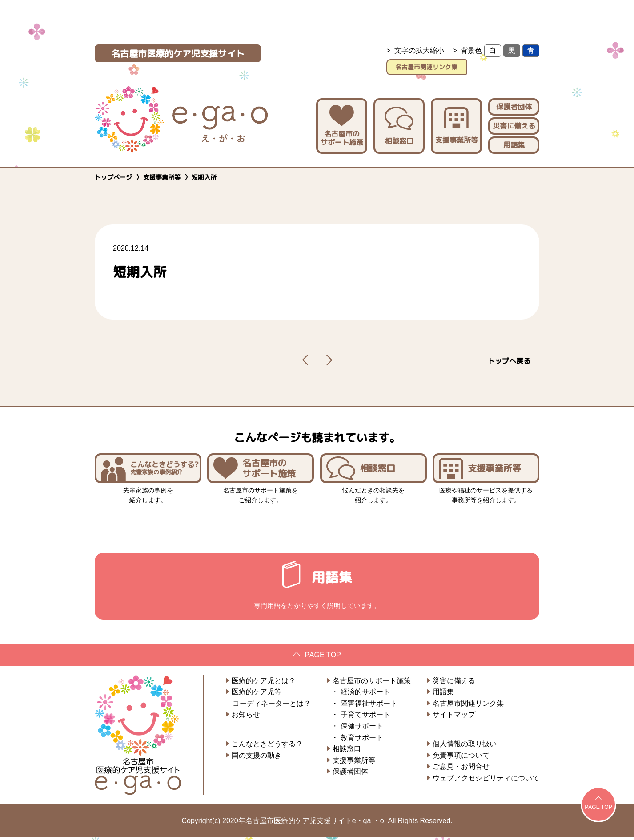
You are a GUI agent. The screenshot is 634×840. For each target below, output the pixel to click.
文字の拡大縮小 (419, 50)
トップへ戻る (509, 358)
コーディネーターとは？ (272, 706)
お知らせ (246, 718)
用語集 (514, 142)
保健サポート (362, 729)
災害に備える (514, 123)
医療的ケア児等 (257, 694)
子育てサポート (365, 718)
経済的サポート (365, 694)
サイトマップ (454, 718)
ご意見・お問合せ (461, 769)
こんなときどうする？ (267, 746)
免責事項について (461, 758)
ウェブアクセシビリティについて (486, 781)
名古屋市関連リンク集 (463, 65)
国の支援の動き (257, 758)
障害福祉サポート (369, 706)
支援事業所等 (456, 123)
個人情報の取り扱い (465, 746)
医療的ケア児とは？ (264, 683)
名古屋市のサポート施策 (342, 123)
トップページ (113, 174)
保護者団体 (514, 104)
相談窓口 (399, 124)
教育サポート (362, 740)
